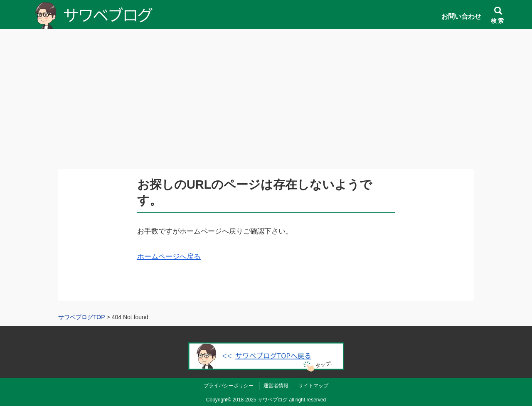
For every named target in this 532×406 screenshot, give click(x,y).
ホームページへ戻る (169, 257)
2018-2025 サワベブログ (260, 400)
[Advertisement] (266, 108)
